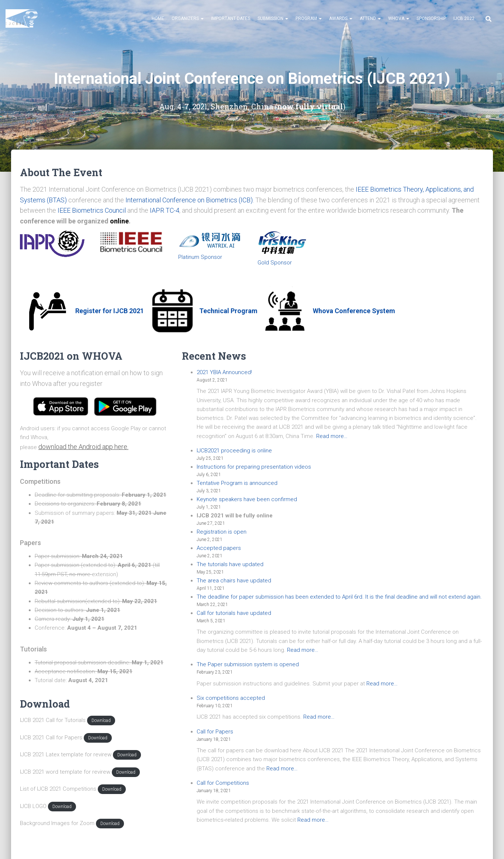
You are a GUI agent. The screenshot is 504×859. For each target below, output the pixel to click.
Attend (370, 18)
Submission (273, 18)
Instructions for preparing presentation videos (254, 467)
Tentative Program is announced (237, 483)
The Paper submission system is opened (248, 664)
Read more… (332, 436)
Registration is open (222, 532)
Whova (399, 18)
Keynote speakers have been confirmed (247, 499)
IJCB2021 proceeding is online (234, 451)
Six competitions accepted (231, 698)
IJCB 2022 (464, 18)
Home (158, 18)
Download (101, 721)
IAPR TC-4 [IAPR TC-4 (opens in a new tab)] (165, 210)
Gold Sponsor (275, 263)
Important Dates (231, 18)
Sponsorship (431, 18)
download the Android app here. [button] (83, 447)
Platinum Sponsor (200, 257)
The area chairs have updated (234, 581)
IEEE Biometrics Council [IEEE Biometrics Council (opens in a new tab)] (92, 210)
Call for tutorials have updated (234, 613)
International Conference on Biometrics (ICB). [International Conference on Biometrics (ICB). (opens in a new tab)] (190, 200)
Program (309, 18)
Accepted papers (219, 548)
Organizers (188, 18)
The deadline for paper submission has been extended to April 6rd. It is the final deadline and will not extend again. (339, 597)
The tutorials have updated (230, 564)
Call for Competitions (223, 783)
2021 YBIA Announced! (224, 372)
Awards (341, 18)
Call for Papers (215, 732)
